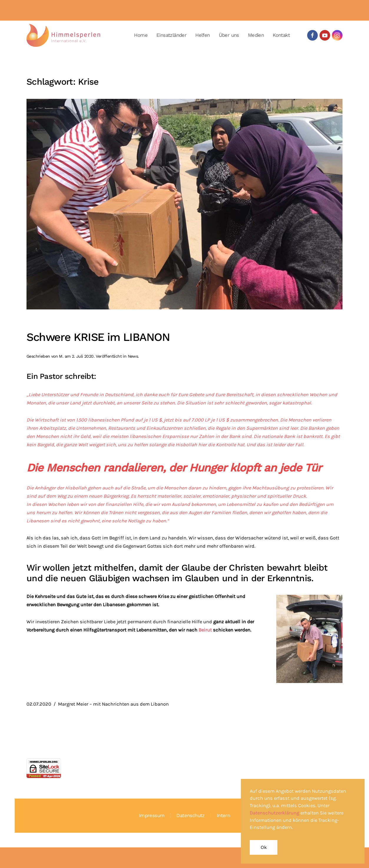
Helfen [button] (202, 35)
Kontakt (281, 35)
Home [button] (141, 35)
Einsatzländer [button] (171, 35)
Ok (264, 847)
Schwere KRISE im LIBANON (98, 337)
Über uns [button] (229, 35)
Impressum (152, 815)
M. (61, 356)
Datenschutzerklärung (274, 813)
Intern (223, 815)
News (133, 356)
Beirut (206, 630)
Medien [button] (256, 35)
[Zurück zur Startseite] (63, 35)
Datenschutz (190, 815)
